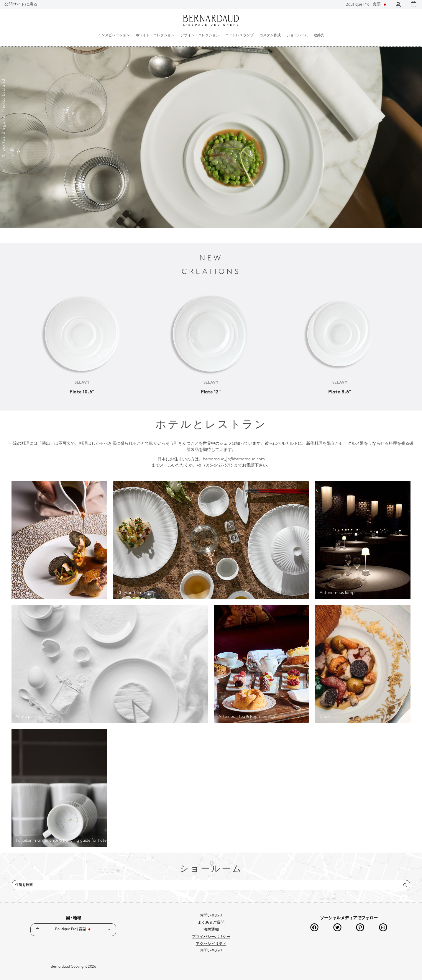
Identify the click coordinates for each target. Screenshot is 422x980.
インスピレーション (114, 35)
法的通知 (211, 930)
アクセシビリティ (211, 944)
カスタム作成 (270, 35)
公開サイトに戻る (21, 5)
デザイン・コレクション (200, 35)
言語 (366, 5)
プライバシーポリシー (211, 937)
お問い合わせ (211, 916)
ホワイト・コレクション (155, 35)
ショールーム (297, 35)
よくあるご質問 (211, 923)
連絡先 (319, 35)
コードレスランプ (239, 35)
